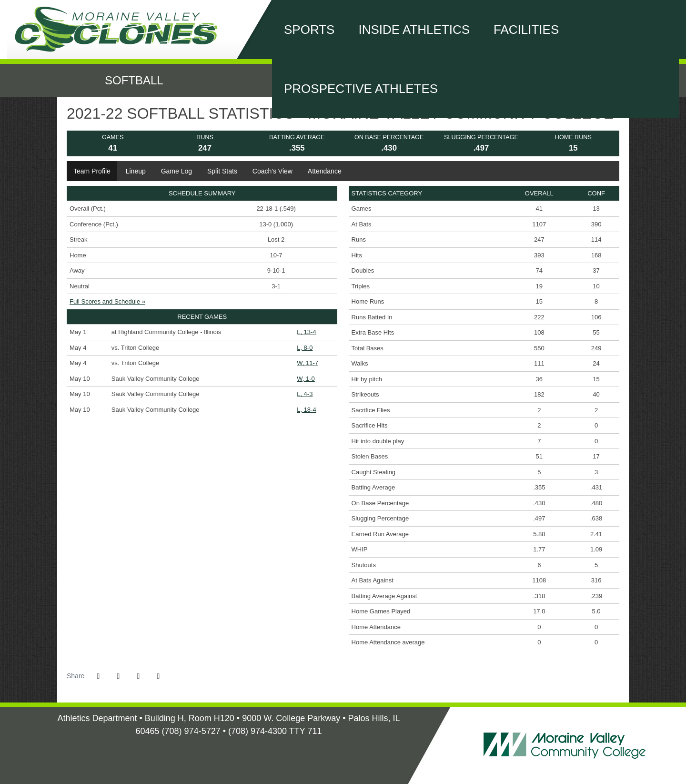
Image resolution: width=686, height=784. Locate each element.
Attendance (325, 171)
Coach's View (272, 171)
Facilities (526, 30)
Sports (309, 30)
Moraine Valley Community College (122, 29)
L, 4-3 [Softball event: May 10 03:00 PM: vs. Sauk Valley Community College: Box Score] (305, 394)
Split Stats (222, 171)
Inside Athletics (414, 30)
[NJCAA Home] (223, 747)
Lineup (136, 171)
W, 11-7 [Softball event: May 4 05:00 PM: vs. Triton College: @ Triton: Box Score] (308, 363)
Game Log (177, 171)
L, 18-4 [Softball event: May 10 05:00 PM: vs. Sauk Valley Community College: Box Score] (306, 410)
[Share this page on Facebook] (98, 676)
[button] (158, 676)
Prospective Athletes (361, 89)
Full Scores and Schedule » (107, 301)
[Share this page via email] (138, 676)
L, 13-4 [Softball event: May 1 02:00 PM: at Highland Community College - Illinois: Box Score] (306, 332)
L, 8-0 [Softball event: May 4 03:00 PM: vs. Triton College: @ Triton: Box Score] (305, 348)
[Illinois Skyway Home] (235, 747)
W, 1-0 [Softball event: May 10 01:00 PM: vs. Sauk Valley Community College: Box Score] (306, 379)
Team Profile (92, 171)
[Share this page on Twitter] (118, 676)
